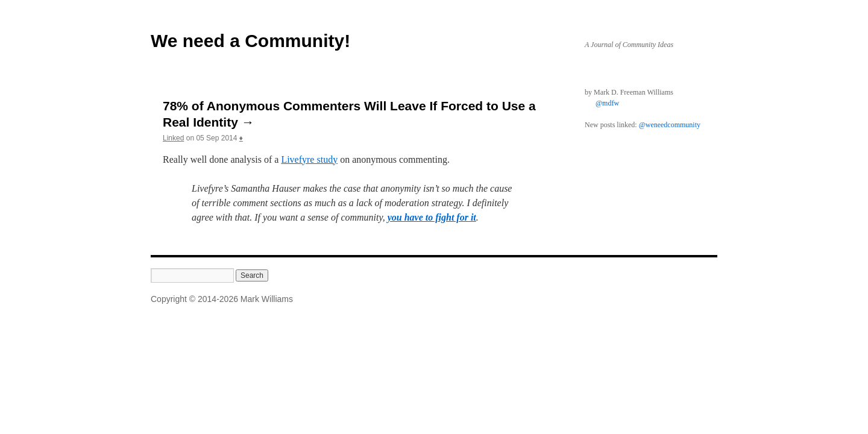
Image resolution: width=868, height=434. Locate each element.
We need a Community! (250, 41)
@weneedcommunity (670, 125)
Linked (173, 138)
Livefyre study (309, 159)
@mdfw (607, 103)
